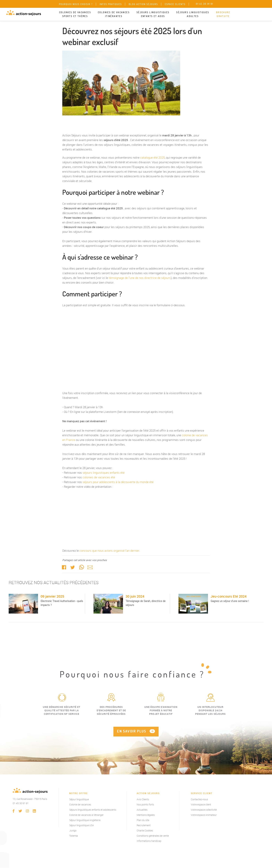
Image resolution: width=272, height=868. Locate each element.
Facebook (64, 567)
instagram (27, 811)
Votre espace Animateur (204, 815)
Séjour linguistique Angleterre (85, 820)
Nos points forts (145, 805)
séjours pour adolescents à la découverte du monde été (118, 482)
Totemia (74, 836)
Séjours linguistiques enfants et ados (153, 14)
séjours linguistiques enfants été (104, 473)
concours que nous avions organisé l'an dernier (109, 551)
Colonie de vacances (80, 805)
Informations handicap (149, 841)
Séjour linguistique (79, 799)
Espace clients (175, 4)
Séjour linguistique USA (82, 825)
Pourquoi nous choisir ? (76, 4)
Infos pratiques (111, 4)
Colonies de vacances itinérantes (114, 14)
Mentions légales (146, 815)
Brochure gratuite (223, 14)
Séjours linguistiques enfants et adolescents (93, 810)
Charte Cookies (145, 831)
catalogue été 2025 (152, 157)
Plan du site (143, 820)
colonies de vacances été (99, 477)
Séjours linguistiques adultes (193, 14)
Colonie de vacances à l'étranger (86, 815)
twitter (73, 567)
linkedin (34, 811)
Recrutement (144, 825)
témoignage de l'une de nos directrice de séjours (140, 278)
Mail (90, 567)
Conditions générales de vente (153, 836)
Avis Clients (143, 799)
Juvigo (73, 831)
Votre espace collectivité (204, 810)
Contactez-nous (199, 799)
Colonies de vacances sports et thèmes (75, 14)
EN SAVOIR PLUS (132, 731)
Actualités (142, 810)
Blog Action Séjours (143, 4)
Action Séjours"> (136, 349)
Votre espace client (201, 805)
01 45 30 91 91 (21, 803)
